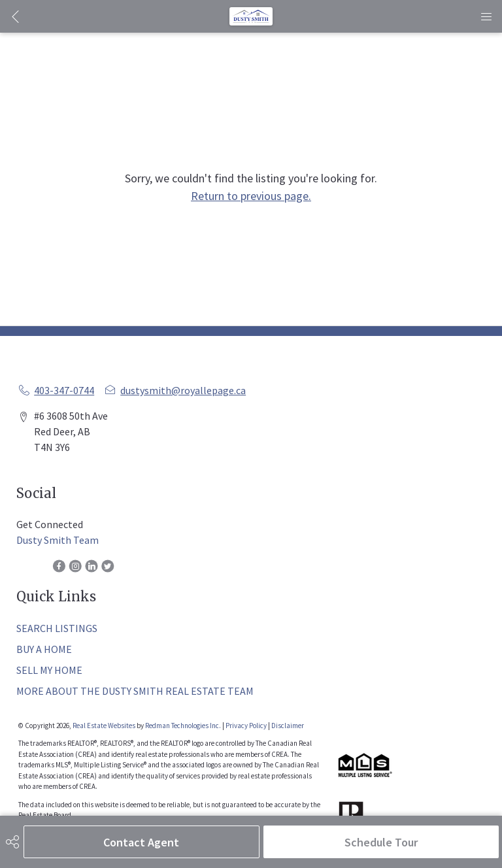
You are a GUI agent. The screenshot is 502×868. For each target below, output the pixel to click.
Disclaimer (288, 726)
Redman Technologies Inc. (184, 726)
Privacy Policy (246, 726)
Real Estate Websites (105, 726)
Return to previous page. (251, 196)
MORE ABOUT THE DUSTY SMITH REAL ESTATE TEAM (135, 691)
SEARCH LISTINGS (57, 628)
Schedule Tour (381, 842)
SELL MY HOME (49, 670)
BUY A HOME (44, 649)
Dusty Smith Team (58, 540)
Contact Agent (141, 842)
